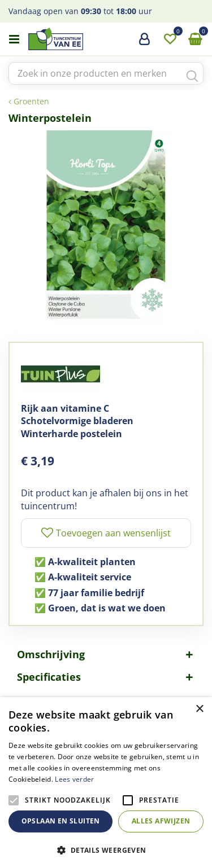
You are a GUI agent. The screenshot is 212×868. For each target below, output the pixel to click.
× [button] (199, 709)
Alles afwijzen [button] (161, 821)
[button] (106, 850)
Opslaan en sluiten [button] (61, 821)
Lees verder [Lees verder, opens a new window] (74, 779)
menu (14, 39)
